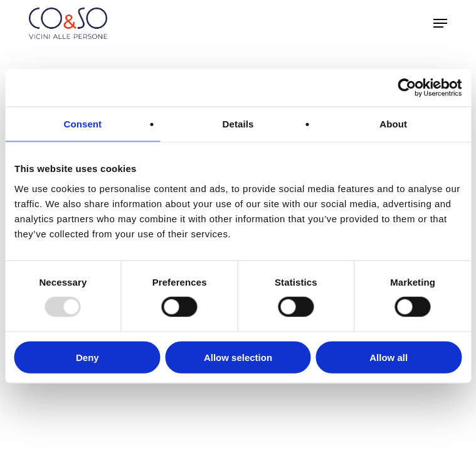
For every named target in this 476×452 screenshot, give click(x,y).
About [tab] (393, 124)
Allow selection (238, 357)
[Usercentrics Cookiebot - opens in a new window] (407, 88)
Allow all (389, 357)
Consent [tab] (82, 124)
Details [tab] (238, 124)
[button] (440, 23)
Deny (87, 357)
